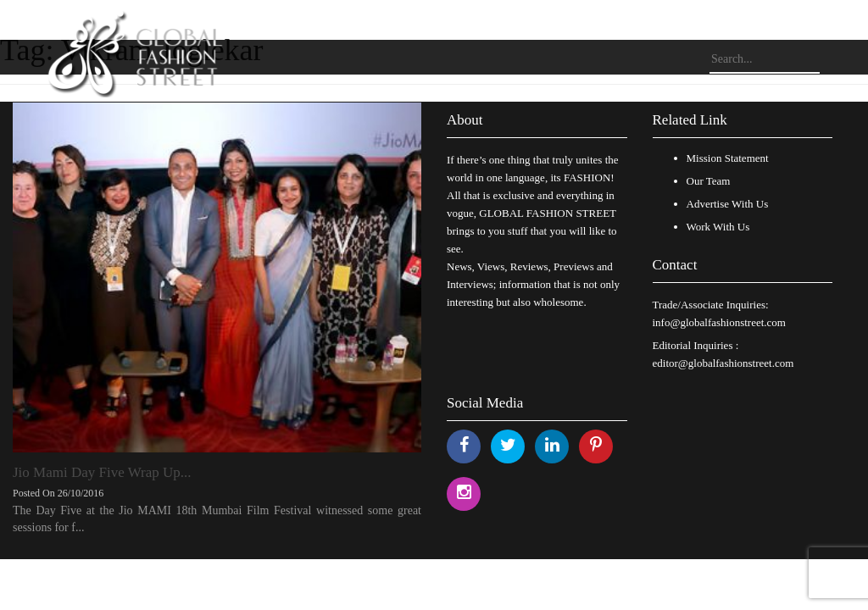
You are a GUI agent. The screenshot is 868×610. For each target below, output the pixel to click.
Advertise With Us (728, 204)
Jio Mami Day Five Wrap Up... (102, 472)
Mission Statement (728, 158)
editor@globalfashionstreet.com (723, 363)
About (465, 120)
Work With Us (718, 227)
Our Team (709, 181)
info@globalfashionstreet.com (719, 322)
